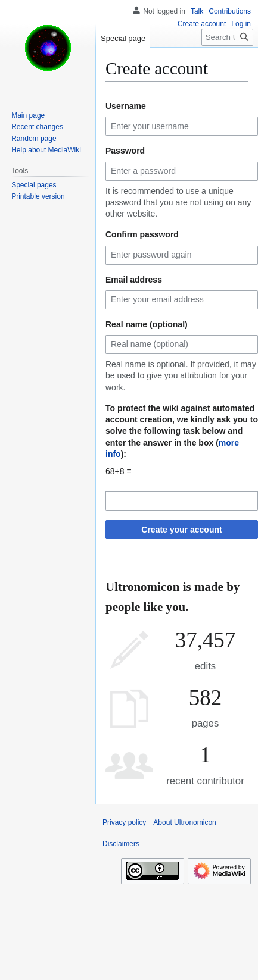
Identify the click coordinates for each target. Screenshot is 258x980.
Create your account (181, 530)
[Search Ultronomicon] (227, 37)
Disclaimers (121, 844)
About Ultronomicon (184, 822)
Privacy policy (124, 822)
